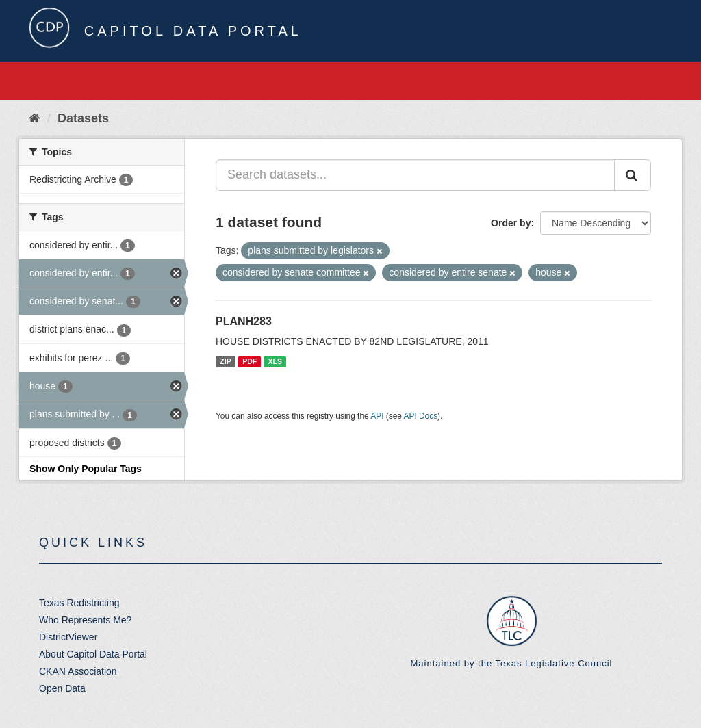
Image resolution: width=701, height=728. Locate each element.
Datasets (83, 118)
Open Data (62, 688)
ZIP (225, 361)
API (377, 416)
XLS (275, 361)
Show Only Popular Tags (86, 469)
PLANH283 (244, 321)
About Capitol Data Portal (93, 654)
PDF (250, 361)
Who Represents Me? (85, 620)
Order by (511, 223)
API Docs (421, 416)
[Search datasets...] (415, 175)
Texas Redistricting (79, 603)
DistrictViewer (68, 637)
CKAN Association (78, 671)
